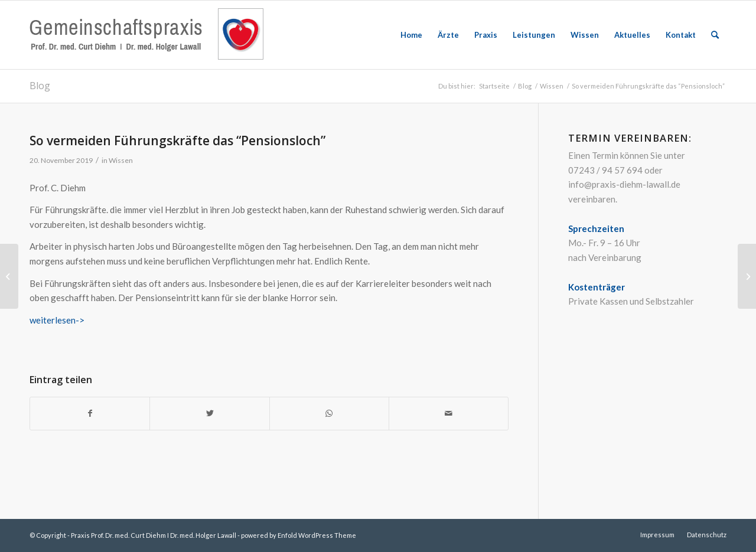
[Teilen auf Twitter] (209, 414)
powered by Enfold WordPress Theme (299, 535)
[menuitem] (411, 35)
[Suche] (715, 35)
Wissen (121, 160)
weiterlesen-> (57, 320)
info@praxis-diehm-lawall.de (624, 184)
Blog (40, 86)
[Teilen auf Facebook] (90, 414)
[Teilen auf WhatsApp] (329, 414)
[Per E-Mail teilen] (449, 414)
